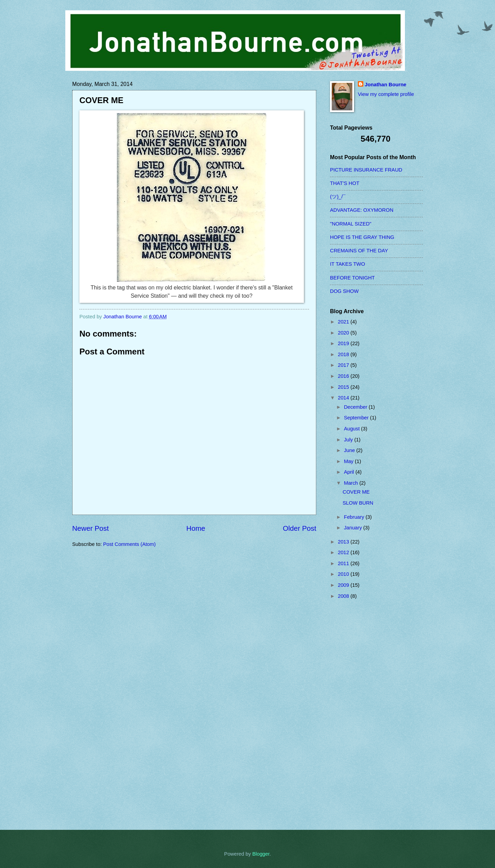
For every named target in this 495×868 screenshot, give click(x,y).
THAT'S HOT (345, 183)
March (351, 483)
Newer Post (90, 528)
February (355, 517)
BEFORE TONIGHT (352, 278)
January (353, 528)
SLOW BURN (358, 503)
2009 (344, 585)
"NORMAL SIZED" (351, 224)
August (352, 429)
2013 (344, 542)
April (350, 472)
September (357, 418)
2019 (344, 343)
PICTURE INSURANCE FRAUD (366, 170)
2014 (344, 398)
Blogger (261, 854)
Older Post (300, 528)
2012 (344, 552)
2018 (344, 354)
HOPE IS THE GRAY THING (362, 237)
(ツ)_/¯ (338, 197)
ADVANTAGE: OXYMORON (362, 210)
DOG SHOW (344, 291)
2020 (344, 333)
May (349, 461)
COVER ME (356, 492)
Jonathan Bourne (386, 85)
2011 (344, 563)
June (350, 450)
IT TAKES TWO (348, 264)
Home (196, 528)
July (349, 440)
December (356, 407)
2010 (344, 574)
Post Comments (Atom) (129, 544)
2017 (344, 365)
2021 (344, 322)
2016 (344, 376)
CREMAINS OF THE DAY (359, 251)
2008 (344, 596)
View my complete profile (386, 94)
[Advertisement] (357, 714)
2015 (344, 387)
